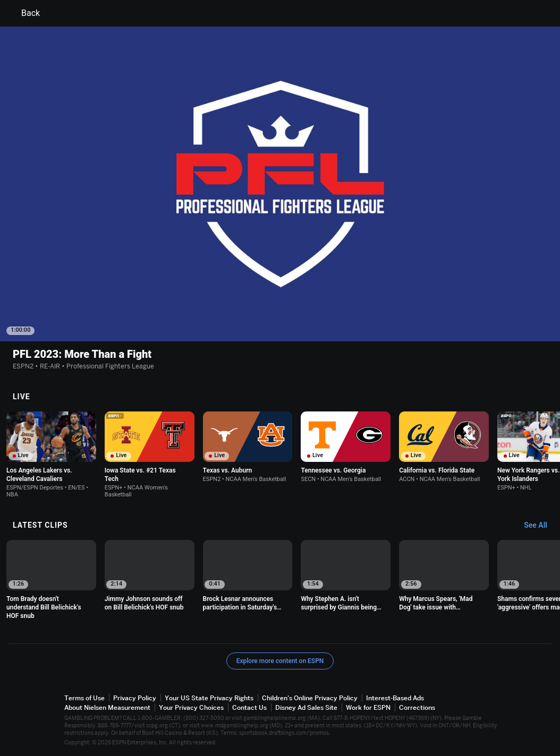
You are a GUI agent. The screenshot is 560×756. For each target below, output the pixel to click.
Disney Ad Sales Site (306, 707)
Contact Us (249, 707)
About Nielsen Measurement (107, 707)
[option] (51, 455)
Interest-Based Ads (395, 698)
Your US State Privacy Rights (209, 698)
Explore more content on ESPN (280, 661)
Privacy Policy (135, 698)
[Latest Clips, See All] (541, 526)
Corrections (417, 707)
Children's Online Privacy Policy (310, 698)
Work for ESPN (368, 707)
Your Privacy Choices (191, 707)
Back (24, 13)
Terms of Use (84, 698)
